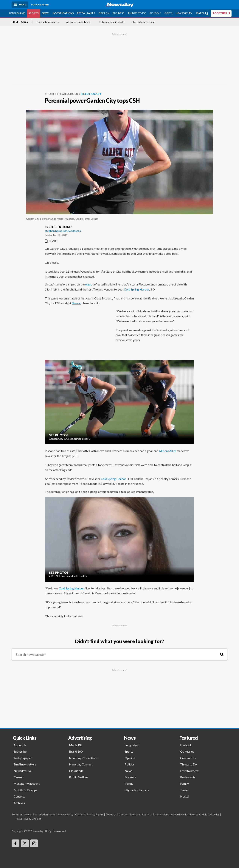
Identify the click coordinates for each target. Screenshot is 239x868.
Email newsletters (25, 764)
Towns (129, 783)
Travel (184, 790)
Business (118, 13)
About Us (20, 745)
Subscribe (20, 751)
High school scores (48, 22)
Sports (34, 13)
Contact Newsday (129, 814)
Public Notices (79, 777)
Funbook (186, 745)
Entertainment (189, 771)
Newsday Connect (81, 764)
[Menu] (20, 5)
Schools (155, 13)
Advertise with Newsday (185, 814)
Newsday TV (184, 13)
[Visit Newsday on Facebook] (15, 843)
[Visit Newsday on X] (25, 843)
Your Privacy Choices (29, 819)
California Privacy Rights (89, 814)
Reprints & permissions (155, 814)
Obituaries (187, 751)
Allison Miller (167, 451)
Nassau (76, 303)
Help (205, 814)
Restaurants (86, 13)
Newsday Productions (83, 758)
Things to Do (137, 13)
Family (184, 783)
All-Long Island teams (79, 22)
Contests (19, 796)
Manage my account (27, 783)
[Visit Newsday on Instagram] (34, 843)
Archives (19, 803)
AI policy (214, 814)
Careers (19, 777)
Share (51, 241)
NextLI (185, 796)
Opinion (104, 13)
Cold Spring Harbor (136, 289)
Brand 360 (76, 751)
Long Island (17, 13)
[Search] (222, 655)
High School (69, 94)
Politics (130, 764)
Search (200, 13)
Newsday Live (23, 771)
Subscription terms (44, 814)
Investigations (63, 13)
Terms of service (21, 814)
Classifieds (76, 771)
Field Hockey (20, 22)
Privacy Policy (65, 814)
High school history (143, 22)
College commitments (112, 22)
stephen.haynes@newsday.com (63, 231)
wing (88, 284)
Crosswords (188, 758)
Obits (168, 13)
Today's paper (23, 758)
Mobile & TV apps (25, 790)
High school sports (137, 790)
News (46, 13)
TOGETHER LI (221, 13)
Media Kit (76, 745)
